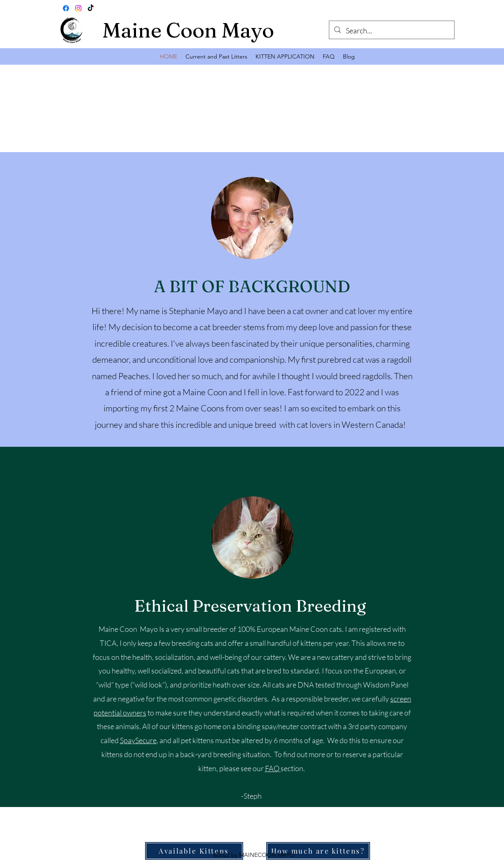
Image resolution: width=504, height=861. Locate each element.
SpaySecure (138, 740)
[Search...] (391, 31)
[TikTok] (91, 8)
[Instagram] (78, 8)
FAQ (273, 768)
